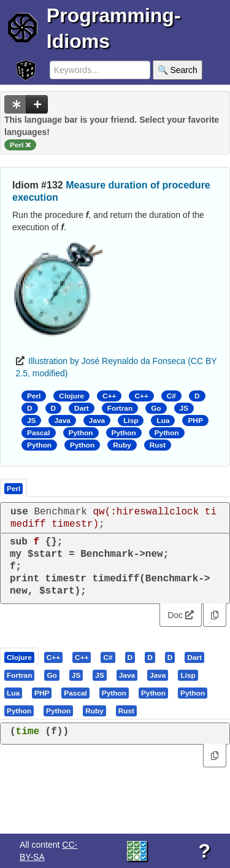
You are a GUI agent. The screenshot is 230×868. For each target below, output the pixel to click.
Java (62, 420)
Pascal (39, 433)
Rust (158, 445)
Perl (34, 396)
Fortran (120, 408)
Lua (163, 420)
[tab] (20, 657)
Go (156, 408)
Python (81, 433)
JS (184, 408)
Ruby (122, 445)
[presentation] (19, 657)
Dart (82, 408)
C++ (109, 396)
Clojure (71, 396)
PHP (195, 420)
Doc (181, 615)
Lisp (131, 420)
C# (171, 396)
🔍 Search (178, 70)
